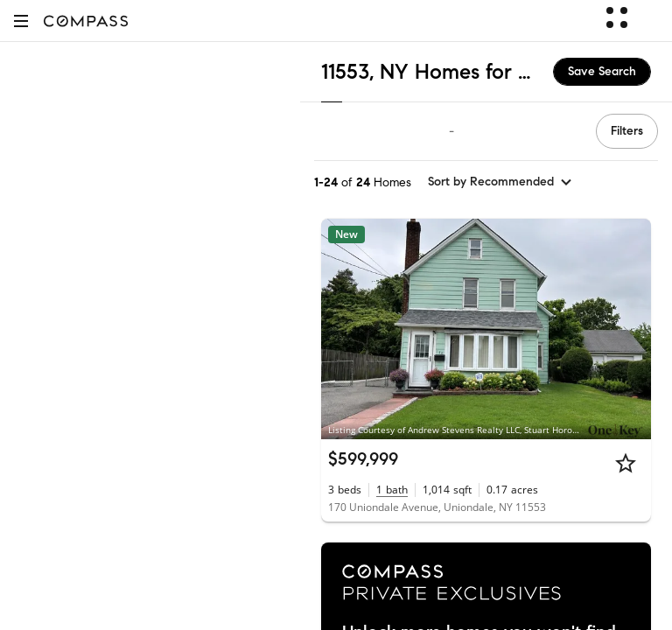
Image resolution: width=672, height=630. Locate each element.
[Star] (626, 463)
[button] (21, 21)
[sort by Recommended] (500, 182)
